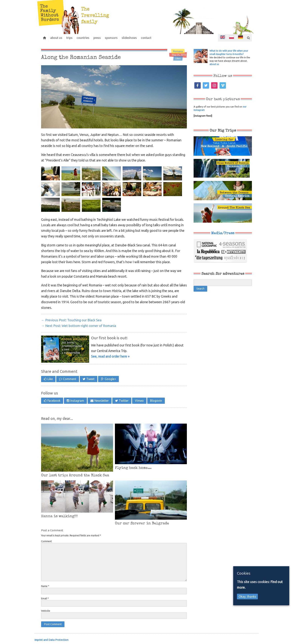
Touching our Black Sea (71, 320)
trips (71, 38)
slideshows (133, 38)
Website (46, 611)
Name (45, 586)
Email (45, 598)
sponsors (114, 38)
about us (57, 38)
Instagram (77, 401)
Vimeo (139, 401)
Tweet (90, 379)
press (100, 38)
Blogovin (156, 401)
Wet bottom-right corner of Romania (79, 326)
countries (85, 38)
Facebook (54, 401)
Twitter (124, 401)
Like (50, 379)
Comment (70, 379)
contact (150, 38)
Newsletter (102, 401)
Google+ (110, 379)
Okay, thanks (247, 597)
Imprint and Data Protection (51, 640)
